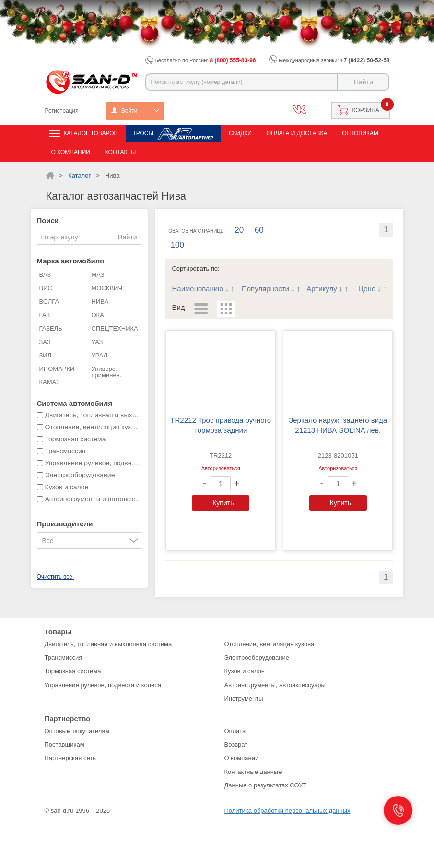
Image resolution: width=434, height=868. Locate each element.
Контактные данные (253, 772)
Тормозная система (73, 671)
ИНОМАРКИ (57, 369)
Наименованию (197, 289)
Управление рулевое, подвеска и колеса (103, 685)
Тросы (143, 133)
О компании (71, 152)
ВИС (46, 288)
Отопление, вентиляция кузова (270, 644)
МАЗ (98, 275)
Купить (223, 503)
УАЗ (97, 342)
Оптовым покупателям (77, 731)
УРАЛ (100, 355)
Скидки (240, 133)
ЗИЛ (46, 355)
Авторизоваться (221, 468)
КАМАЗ (50, 382)
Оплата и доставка (297, 133)
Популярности (265, 289)
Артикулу (322, 289)
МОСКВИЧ (107, 288)
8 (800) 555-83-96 (233, 60)
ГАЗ (45, 315)
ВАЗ (45, 275)
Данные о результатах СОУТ (266, 785)
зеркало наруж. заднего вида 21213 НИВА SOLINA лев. (338, 425)
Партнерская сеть (70, 758)
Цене (367, 289)
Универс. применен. (107, 372)
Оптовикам (360, 133)
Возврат (236, 744)
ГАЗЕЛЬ (51, 328)
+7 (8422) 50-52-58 (365, 60)
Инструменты (244, 698)
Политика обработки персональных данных (287, 811)
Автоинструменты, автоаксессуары (275, 685)
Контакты (121, 152)
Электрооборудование (257, 658)
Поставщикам (65, 744)
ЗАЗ (45, 342)
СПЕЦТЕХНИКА (115, 328)
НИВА (100, 302)
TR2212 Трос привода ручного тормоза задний (221, 425)
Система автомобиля (75, 403)
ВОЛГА (49, 302)
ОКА (98, 315)
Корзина (366, 110)
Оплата (235, 731)
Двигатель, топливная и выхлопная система (108, 644)
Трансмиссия (64, 658)
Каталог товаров (91, 133)
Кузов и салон (245, 671)
